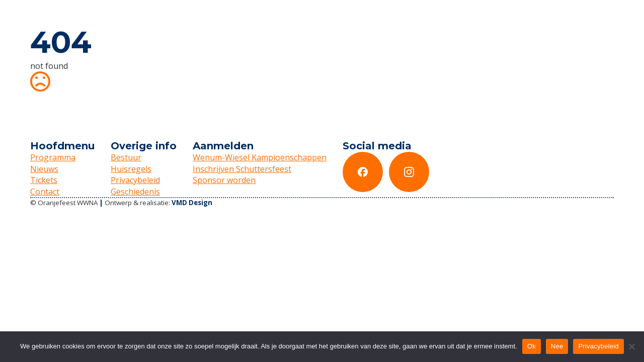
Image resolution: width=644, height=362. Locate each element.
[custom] (363, 172)
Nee (557, 346)
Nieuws (44, 169)
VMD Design (192, 203)
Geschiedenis (135, 192)
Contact (45, 192)
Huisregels (131, 169)
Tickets (44, 180)
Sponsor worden (224, 180)
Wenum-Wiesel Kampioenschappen (260, 157)
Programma (53, 157)
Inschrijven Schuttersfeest (242, 169)
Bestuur (126, 157)
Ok (532, 346)
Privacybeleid (135, 180)
